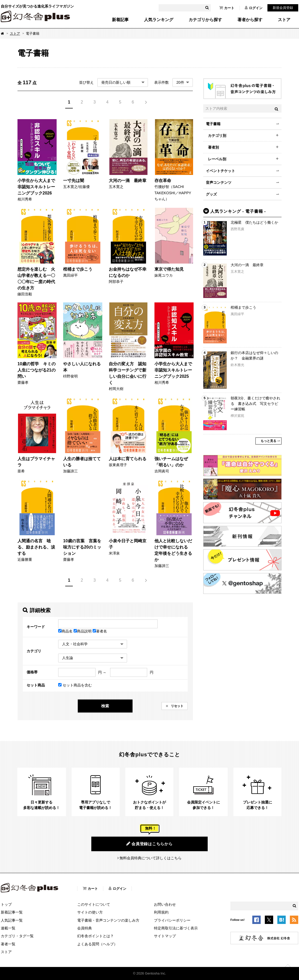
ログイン (254, 8)
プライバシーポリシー (172, 920)
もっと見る (268, 441)
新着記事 (120, 20)
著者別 (213, 147)
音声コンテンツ (219, 182)
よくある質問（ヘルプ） (97, 944)
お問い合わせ (165, 904)
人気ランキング (159, 20)
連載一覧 (8, 928)
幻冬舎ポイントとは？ (95, 936)
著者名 (100, 631)
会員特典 (85, 928)
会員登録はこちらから (149, 844)
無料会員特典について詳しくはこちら (151, 858)
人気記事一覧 (12, 920)
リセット (177, 706)
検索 (105, 706)
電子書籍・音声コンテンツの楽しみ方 (108, 920)
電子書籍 (213, 124)
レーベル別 (217, 159)
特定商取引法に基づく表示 (176, 928)
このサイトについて (94, 904)
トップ (6, 904)
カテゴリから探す (205, 20)
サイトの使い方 (90, 912)
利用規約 (161, 912)
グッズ (211, 194)
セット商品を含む (75, 685)
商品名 (66, 631)
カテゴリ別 (217, 136)
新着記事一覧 (12, 912)
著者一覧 (8, 944)
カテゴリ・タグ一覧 (17, 936)
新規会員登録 (283, 8)
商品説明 (83, 631)
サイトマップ (165, 936)
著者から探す (250, 20)
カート (227, 8)
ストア (284, 20)
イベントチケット (220, 171)
